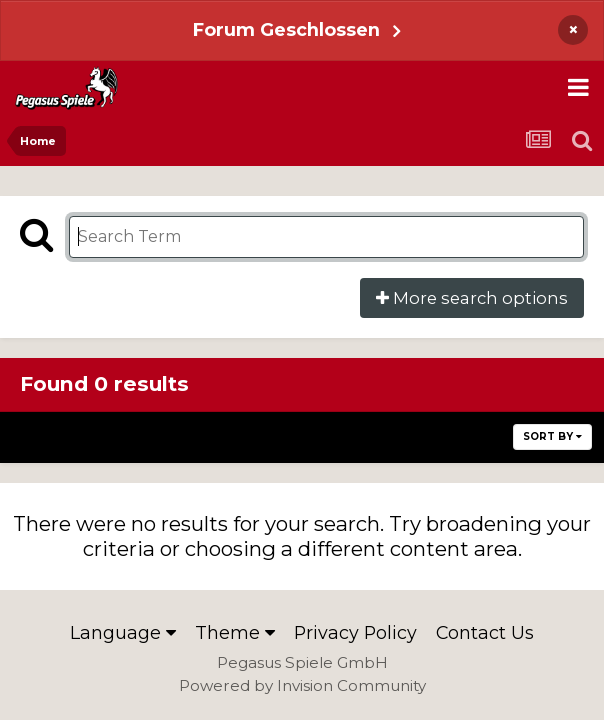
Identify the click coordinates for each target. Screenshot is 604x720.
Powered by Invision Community (302, 685)
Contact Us (485, 632)
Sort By (552, 436)
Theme (235, 632)
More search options (472, 298)
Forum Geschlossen (286, 29)
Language (123, 632)
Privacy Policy (355, 632)
